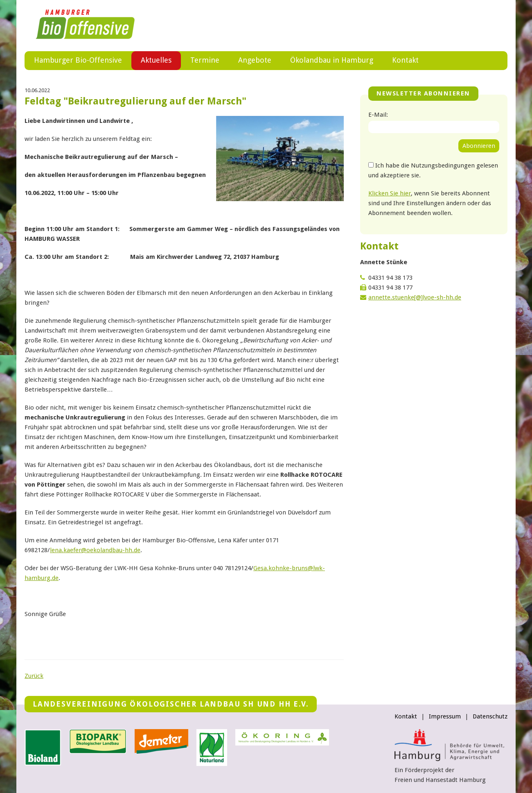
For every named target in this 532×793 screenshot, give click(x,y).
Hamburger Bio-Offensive (78, 60)
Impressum (445, 716)
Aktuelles (156, 60)
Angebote (255, 60)
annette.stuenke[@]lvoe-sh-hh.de (415, 297)
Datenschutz (490, 716)
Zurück (34, 676)
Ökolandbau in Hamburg (332, 60)
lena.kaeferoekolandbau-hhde (95, 550)
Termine (205, 60)
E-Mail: (378, 115)
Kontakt (405, 60)
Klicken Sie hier (390, 193)
